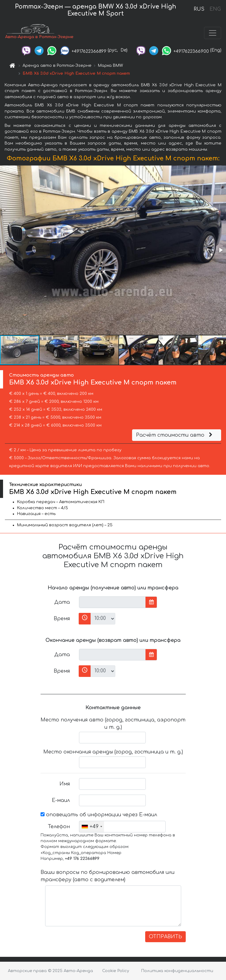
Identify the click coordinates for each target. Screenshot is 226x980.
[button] (221, 250)
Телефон (59, 827)
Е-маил (61, 800)
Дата (62, 602)
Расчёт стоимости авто (175, 435)
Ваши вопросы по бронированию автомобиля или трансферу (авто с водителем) (108, 876)
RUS (199, 9)
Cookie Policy (116, 971)
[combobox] (92, 827)
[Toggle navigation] (213, 33)
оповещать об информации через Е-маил (99, 815)
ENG (215, 9)
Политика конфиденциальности (177, 971)
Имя (65, 784)
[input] (112, 602)
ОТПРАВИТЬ (165, 937)
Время (62, 619)
